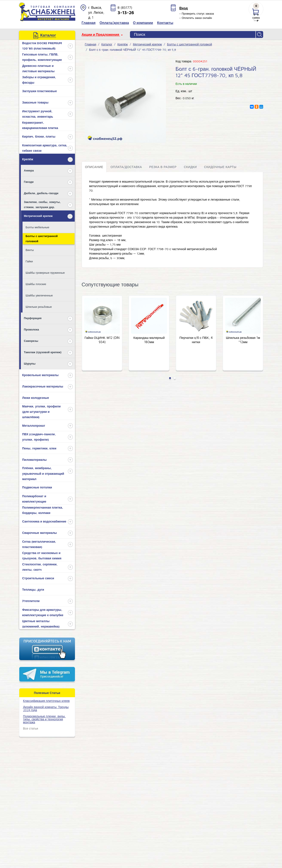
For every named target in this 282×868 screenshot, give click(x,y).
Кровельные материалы (40, 375)
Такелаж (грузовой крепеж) (43, 352)
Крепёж (28, 159)
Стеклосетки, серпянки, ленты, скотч (40, 567)
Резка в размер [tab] (163, 167)
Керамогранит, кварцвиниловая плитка (40, 125)
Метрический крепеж (38, 216)
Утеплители (31, 601)
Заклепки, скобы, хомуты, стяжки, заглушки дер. (42, 204)
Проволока (31, 329)
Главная (90, 44)
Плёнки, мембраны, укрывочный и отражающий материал (43, 473)
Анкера (29, 170)
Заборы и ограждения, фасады (39, 80)
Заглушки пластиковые (40, 91)
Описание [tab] (94, 167)
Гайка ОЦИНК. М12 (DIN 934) (102, 340)
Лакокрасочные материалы (43, 386)
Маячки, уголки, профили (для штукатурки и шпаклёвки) (42, 412)
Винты (30, 250)
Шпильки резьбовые (39, 307)
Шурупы (30, 363)
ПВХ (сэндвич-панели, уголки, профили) (39, 437)
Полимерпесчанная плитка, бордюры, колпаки (43, 510)
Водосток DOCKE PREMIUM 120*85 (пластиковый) (42, 46)
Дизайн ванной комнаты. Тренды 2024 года (46, 708)
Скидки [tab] (190, 167)
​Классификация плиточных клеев (46, 701)
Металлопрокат (34, 426)
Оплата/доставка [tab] (126, 167)
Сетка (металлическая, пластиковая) (39, 544)
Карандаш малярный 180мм (149, 340)
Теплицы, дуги (33, 589)
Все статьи (31, 728)
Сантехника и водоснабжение (44, 521)
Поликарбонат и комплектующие (34, 499)
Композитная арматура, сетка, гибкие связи (45, 148)
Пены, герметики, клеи (39, 448)
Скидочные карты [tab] (220, 167)
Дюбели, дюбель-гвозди (41, 193)
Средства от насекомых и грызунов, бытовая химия (42, 556)
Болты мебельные (38, 227)
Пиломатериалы (34, 460)
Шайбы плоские (36, 284)
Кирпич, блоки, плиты (39, 136)
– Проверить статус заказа (197, 14)
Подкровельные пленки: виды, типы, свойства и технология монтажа (44, 719)
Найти (260, 35)
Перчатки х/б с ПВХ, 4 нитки (196, 340)
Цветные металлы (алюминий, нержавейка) (41, 624)
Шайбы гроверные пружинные (45, 273)
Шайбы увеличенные (39, 295)
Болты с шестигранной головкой (42, 238)
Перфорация (33, 318)
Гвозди (29, 182)
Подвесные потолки (37, 487)
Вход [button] (184, 8)
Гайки (29, 261)
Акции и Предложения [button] (101, 35)
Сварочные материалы (40, 533)
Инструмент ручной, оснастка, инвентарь (38, 114)
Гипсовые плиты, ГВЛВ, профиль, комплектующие (42, 57)
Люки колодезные (36, 398)
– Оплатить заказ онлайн (196, 18)
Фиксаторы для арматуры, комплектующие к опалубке (43, 612)
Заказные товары (35, 102)
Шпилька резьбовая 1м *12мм (243, 340)
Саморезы (31, 341)
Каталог (107, 44)
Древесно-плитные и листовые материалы (38, 68)
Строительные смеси (38, 578)
